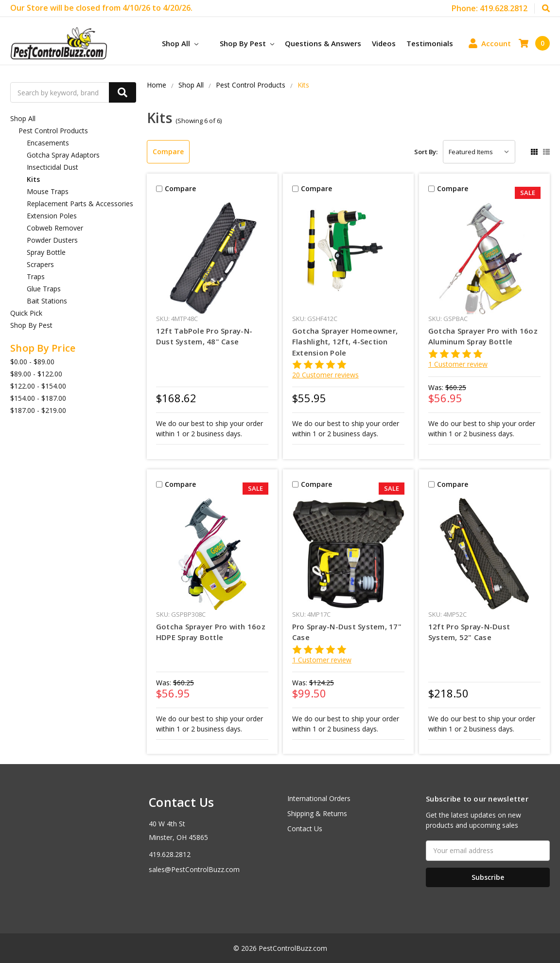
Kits (33, 179)
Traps (36, 276)
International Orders (319, 798)
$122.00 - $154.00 (38, 386)
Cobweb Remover (55, 228)
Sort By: (426, 152)
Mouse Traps (48, 191)
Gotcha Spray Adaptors (63, 155)
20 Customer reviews (325, 375)
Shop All (180, 43)
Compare (168, 152)
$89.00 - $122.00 (36, 374)
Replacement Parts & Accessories (80, 204)
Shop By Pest (247, 43)
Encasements (48, 143)
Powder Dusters (52, 240)
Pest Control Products (53, 131)
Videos (384, 43)
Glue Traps (44, 289)
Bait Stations (47, 301)
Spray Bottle (46, 252)
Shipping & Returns (317, 813)
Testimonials (430, 43)
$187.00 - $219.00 (38, 410)
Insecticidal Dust (52, 167)
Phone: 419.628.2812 (490, 8)
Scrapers (40, 264)
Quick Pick (26, 313)
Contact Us (305, 829)
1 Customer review (458, 364)
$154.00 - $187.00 (38, 398)
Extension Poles (52, 216)
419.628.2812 (170, 854)
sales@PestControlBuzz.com (194, 869)
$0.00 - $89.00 (32, 362)
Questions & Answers (323, 43)
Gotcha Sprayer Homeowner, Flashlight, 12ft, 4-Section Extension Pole (345, 342)
